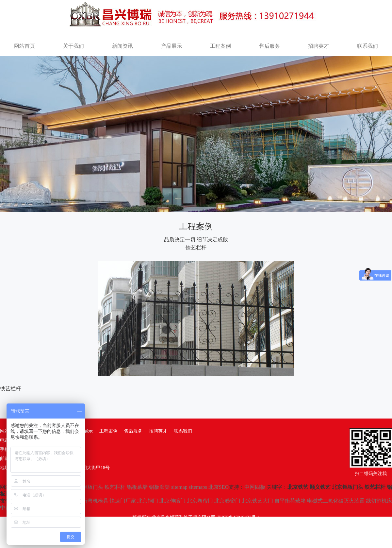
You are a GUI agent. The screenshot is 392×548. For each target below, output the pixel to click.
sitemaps (198, 487)
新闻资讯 (122, 46)
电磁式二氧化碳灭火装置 (336, 501)
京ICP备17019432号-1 (238, 517)
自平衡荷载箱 (290, 501)
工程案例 (220, 46)
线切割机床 (379, 501)
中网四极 (255, 487)
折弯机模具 (95, 501)
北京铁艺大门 (257, 501)
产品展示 (171, 46)
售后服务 (269, 46)
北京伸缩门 (172, 501)
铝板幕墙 (137, 487)
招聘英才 (318, 46)
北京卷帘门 (200, 501)
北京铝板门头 (88, 487)
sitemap (179, 487)
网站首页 (24, 46)
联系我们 (367, 46)
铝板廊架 (159, 487)
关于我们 (73, 46)
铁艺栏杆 (115, 487)
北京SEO (219, 487)
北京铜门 (148, 501)
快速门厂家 (123, 501)
